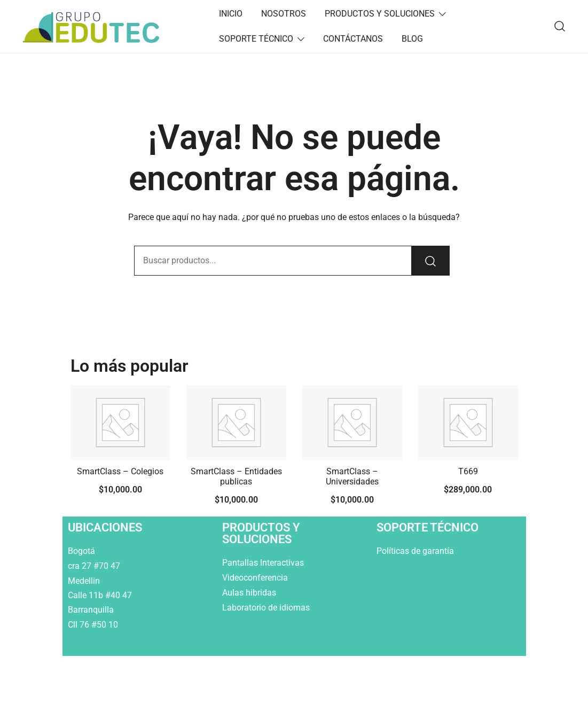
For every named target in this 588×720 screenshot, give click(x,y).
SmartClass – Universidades (352, 476)
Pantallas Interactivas (264, 563)
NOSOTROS (284, 14)
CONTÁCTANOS (353, 39)
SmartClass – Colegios (120, 471)
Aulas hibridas (250, 593)
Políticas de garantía (416, 551)
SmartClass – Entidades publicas (236, 476)
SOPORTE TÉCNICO (256, 39)
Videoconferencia (255, 578)
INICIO (231, 14)
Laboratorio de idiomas (267, 608)
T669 (468, 471)
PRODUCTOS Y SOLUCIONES (380, 14)
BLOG (412, 39)
